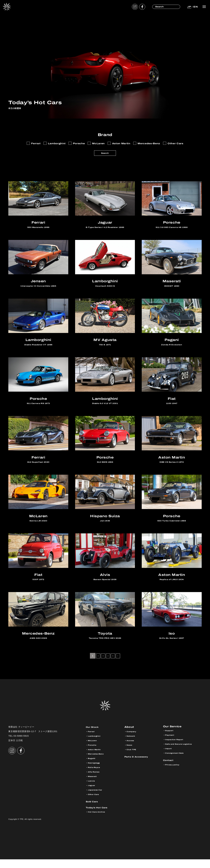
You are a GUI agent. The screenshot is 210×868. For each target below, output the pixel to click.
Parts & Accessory (139, 765)
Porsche (93, 754)
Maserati (94, 785)
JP (189, 7)
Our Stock (94, 736)
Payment (171, 745)
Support (170, 740)
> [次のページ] (120, 664)
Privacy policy (174, 774)
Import (169, 758)
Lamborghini (96, 745)
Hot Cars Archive (99, 820)
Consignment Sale (177, 762)
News (130, 754)
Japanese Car (97, 798)
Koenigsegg (96, 771)
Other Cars (95, 803)
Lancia (92, 789)
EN (195, 7)
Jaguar (92, 794)
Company (133, 740)
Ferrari (92, 740)
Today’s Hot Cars (100, 816)
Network (132, 745)
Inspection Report (177, 749)
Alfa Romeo (95, 780)
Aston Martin (96, 758)
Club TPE (132, 758)
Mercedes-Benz (98, 762)
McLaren (94, 749)
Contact (170, 770)
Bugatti (93, 767)
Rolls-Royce (96, 776)
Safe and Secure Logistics (182, 754)
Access (131, 749)
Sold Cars (94, 810)
